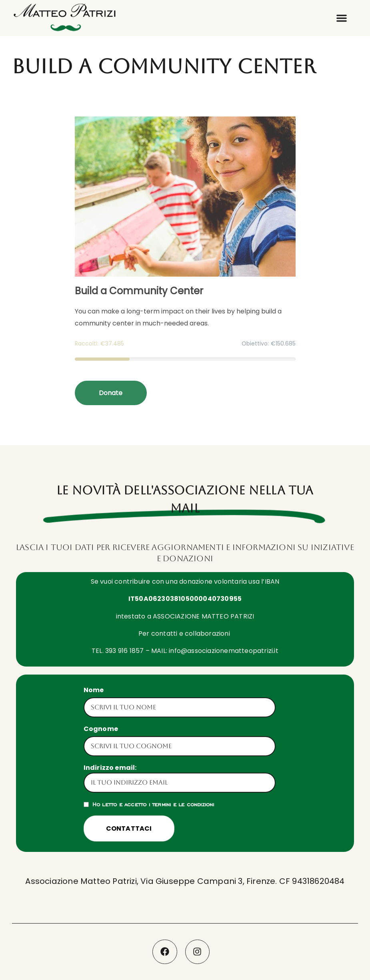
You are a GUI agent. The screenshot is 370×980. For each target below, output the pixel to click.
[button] (342, 18)
